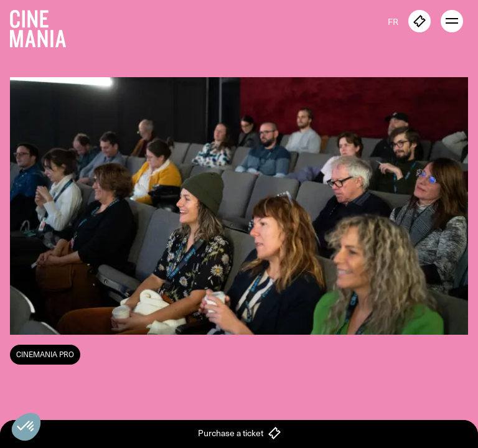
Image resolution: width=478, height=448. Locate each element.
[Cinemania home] (43, 26)
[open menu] (452, 21)
